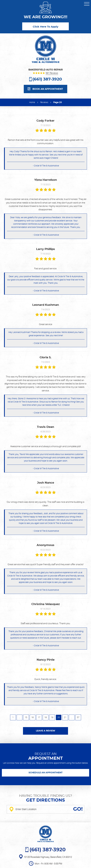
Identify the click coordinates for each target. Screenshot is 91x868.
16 (32, 717)
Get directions (45, 800)
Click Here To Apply (46, 27)
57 (78, 717)
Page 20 (58, 102)
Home (32, 102)
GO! (78, 809)
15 (26, 717)
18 (45, 717)
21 (65, 717)
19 (52, 717)
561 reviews (52, 73)
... (19, 717)
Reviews (44, 102)
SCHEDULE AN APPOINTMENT (46, 773)
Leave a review (45, 731)
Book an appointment (48, 89)
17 (39, 717)
